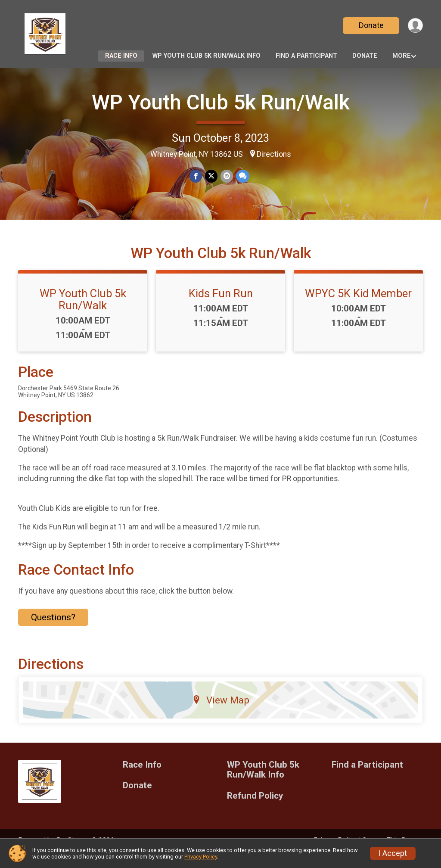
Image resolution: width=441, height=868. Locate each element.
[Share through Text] (242, 176)
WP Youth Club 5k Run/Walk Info (207, 56)
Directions (274, 154)
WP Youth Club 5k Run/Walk (221, 102)
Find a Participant (306, 56)
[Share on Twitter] (211, 176)
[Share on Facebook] (196, 176)
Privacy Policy (201, 857)
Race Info (121, 56)
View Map (221, 712)
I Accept (393, 853)
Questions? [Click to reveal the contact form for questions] (53, 629)
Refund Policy (255, 808)
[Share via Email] (226, 176)
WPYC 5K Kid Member (358, 305)
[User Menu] (415, 26)
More (402, 56)
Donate (370, 25)
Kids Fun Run (221, 305)
